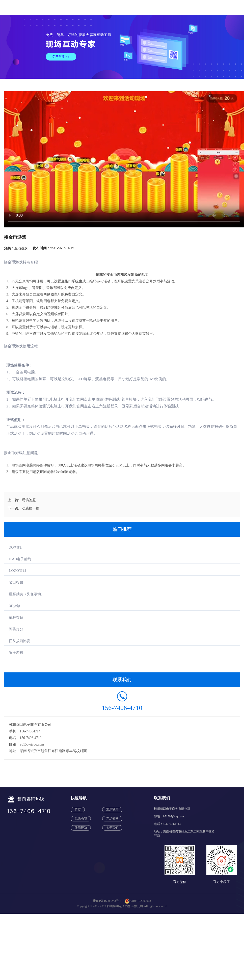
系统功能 (81, 819)
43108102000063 (138, 901)
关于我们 (112, 828)
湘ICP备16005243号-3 (107, 901)
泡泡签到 (16, 547)
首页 (78, 810)
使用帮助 (81, 828)
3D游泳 (15, 606)
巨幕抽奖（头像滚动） (27, 594)
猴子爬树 (16, 653)
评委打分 (16, 629)
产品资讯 (112, 819)
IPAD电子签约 (20, 559)
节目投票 (16, 583)
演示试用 (112, 810)
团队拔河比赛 (20, 641)
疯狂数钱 (16, 618)
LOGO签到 (18, 571)
